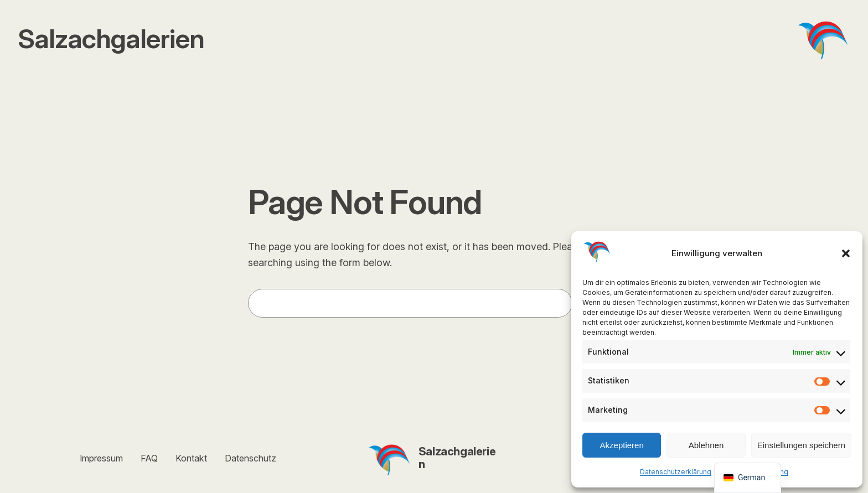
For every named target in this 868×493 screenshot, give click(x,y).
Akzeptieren (622, 445)
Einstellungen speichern (801, 445)
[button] (846, 253)
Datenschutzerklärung (676, 472)
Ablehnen (706, 445)
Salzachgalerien (457, 458)
